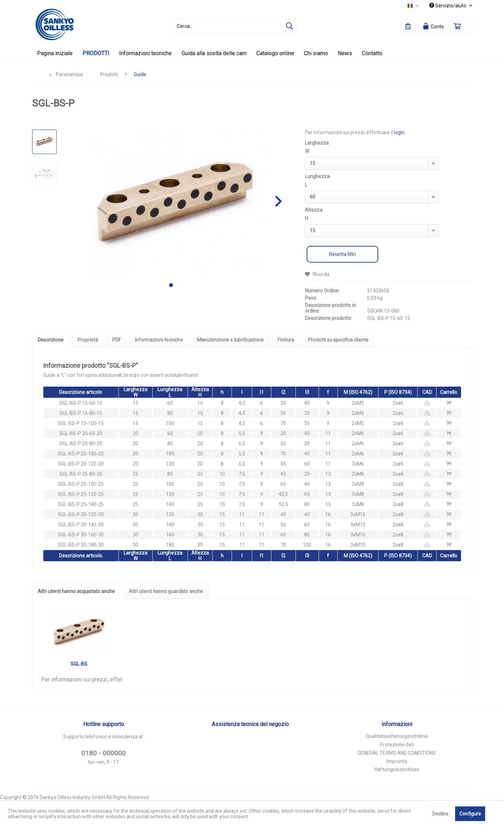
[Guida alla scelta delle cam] (214, 53)
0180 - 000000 (104, 753)
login (399, 132)
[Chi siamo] (316, 53)
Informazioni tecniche (159, 340)
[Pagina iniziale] (55, 53)
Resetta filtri (342, 254)
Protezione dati (397, 745)
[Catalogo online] (275, 53)
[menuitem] (235, 26)
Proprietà (88, 340)
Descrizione (51, 340)
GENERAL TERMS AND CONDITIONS (397, 753)
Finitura (286, 340)
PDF (116, 340)
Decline (440, 814)
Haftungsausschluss (397, 769)
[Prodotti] (96, 53)
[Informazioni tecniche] (145, 53)
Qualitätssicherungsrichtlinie (397, 736)
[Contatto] (372, 53)
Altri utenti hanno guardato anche (166, 591)
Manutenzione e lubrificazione (230, 340)
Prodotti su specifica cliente (338, 340)
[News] (345, 53)
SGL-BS (79, 664)
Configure (470, 814)
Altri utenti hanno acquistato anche (76, 591)
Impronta (397, 761)
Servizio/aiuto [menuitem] (448, 6)
